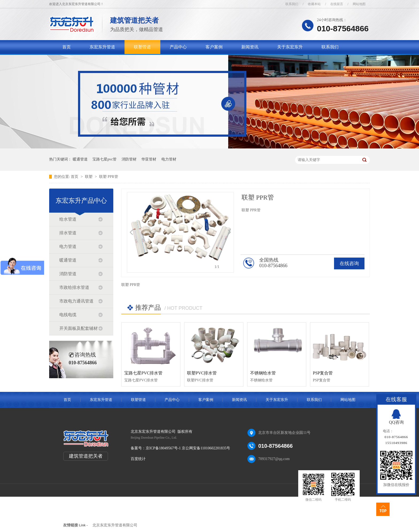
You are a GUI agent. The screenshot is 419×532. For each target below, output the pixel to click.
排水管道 (68, 233)
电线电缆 (68, 315)
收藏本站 (314, 4)
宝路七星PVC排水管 (143, 373)
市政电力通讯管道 (76, 301)
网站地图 (359, 4)
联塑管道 (142, 47)
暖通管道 (80, 159)
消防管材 (129, 159)
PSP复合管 (323, 373)
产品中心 (178, 47)
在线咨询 (349, 263)
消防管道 (68, 274)
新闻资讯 (250, 47)
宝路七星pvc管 (104, 159)
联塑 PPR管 (108, 177)
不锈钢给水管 (263, 373)
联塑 (89, 177)
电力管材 (169, 159)
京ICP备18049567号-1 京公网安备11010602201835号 (188, 448)
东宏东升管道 (102, 47)
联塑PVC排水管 (202, 373)
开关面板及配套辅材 (79, 328)
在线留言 (337, 4)
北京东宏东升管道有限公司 (115, 525)
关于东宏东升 (290, 47)
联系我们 (292, 4)
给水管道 (68, 219)
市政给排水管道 (74, 287)
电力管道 (68, 246)
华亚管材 (149, 159)
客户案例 (214, 47)
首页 (67, 47)
